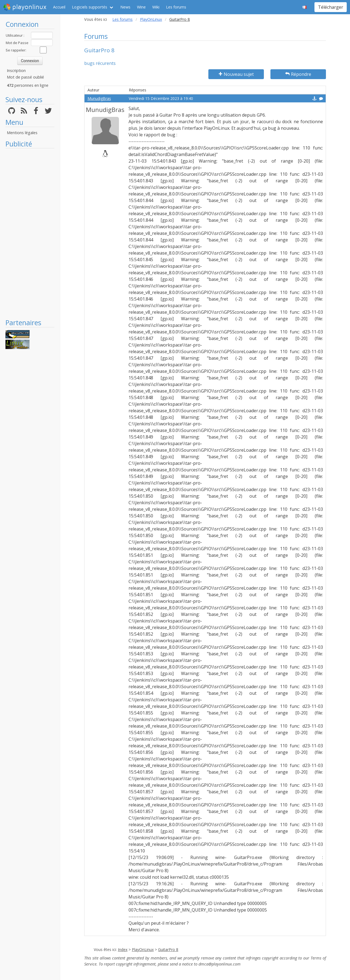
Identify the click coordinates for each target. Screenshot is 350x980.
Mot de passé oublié (25, 77)
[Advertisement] (30, 233)
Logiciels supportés (90, 7)
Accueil (59, 7)
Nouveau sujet (236, 74)
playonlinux (25, 7)
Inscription (16, 70)
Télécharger (331, 7)
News (125, 7)
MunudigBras (99, 98)
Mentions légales (22, 133)
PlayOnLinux (151, 19)
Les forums (176, 7)
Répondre (298, 74)
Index (123, 949)
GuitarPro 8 (168, 949)
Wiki (156, 7)
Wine (141, 7)
